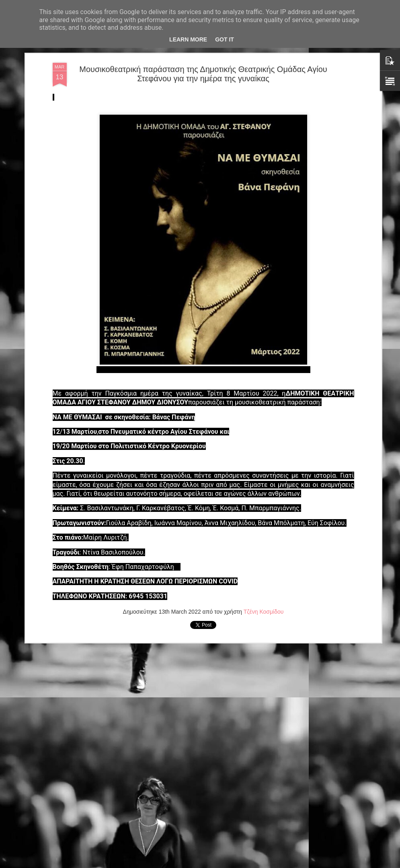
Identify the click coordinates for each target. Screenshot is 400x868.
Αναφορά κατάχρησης (248, 864)
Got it (225, 39)
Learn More (188, 39)
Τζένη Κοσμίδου (264, 567)
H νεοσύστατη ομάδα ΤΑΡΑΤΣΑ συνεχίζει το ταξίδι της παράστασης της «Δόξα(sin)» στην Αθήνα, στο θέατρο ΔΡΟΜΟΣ (201, 775)
